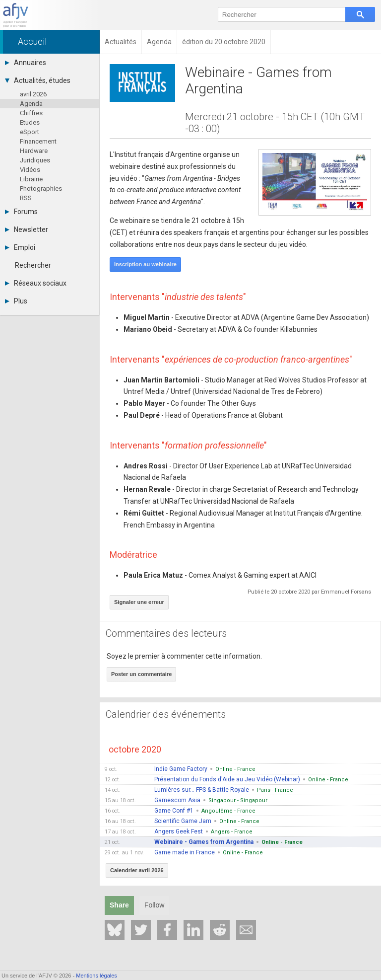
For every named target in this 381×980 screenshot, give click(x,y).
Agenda (31, 104)
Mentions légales (96, 976)
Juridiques (35, 160)
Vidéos (30, 170)
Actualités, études (38, 80)
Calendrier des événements (166, 714)
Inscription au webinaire (145, 264)
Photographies (41, 188)
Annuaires (26, 63)
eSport (30, 132)
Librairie (31, 179)
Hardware (34, 151)
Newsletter (27, 229)
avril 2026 (33, 94)
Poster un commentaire (141, 674)
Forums (21, 212)
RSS (26, 198)
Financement (38, 141)
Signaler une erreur (139, 602)
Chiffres (31, 113)
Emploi (20, 247)
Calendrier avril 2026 (137, 870)
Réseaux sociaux (36, 283)
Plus (16, 301)
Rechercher (33, 265)
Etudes (30, 122)
